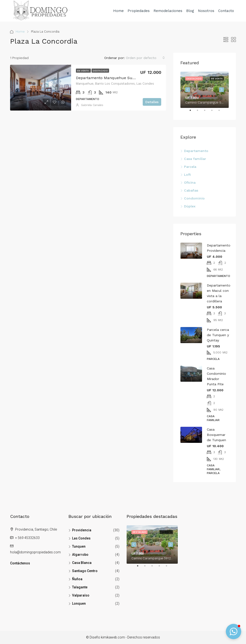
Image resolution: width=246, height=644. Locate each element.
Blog (190, 11)
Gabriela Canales (92, 105)
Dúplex (190, 206)
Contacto (226, 11)
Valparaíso (81, 595)
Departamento (196, 151)
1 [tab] (193, 112)
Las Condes (81, 538)
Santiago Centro (85, 571)
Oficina (190, 182)
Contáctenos (20, 563)
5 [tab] (221, 112)
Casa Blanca (82, 563)
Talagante (80, 587)
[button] (234, 632)
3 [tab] (207, 112)
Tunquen (79, 546)
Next (221, 90)
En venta (83, 71)
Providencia (82, 530)
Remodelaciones (168, 11)
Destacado (100, 71)
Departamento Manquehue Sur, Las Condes (117, 78)
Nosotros (206, 11)
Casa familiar (195, 159)
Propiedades (139, 11)
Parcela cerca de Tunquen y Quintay (218, 335)
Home (118, 11)
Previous (188, 90)
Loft (187, 175)
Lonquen (79, 603)
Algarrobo (80, 555)
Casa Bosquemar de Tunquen (216, 435)
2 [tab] (200, 112)
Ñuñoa (77, 579)
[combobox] (145, 58)
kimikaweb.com (113, 637)
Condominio (194, 198)
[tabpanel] (205, 90)
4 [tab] (214, 112)
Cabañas (191, 190)
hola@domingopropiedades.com (35, 552)
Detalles (152, 102)
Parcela (190, 167)
